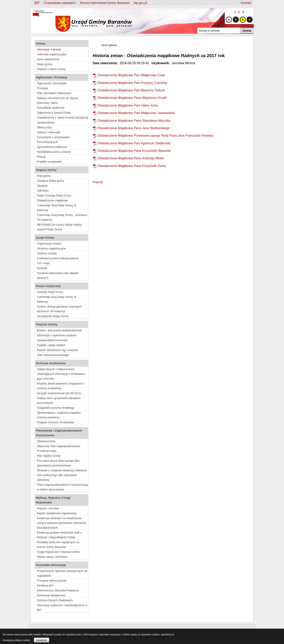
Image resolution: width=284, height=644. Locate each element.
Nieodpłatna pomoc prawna (54, 152)
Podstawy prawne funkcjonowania (58, 258)
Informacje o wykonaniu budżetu (57, 335)
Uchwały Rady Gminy (50, 292)
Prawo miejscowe (48, 286)
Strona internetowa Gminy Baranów (105, 3)
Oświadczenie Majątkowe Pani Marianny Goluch (131, 90)
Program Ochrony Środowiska (55, 422)
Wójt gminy (44, 176)
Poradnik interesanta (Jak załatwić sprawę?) (58, 275)
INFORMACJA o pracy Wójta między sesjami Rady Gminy (59, 227)
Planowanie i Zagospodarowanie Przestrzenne (59, 433)
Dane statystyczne (48, 59)
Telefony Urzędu (47, 253)
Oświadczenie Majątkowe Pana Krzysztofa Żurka (132, 166)
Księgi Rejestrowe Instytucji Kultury (58, 552)
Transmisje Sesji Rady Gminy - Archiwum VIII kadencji (62, 217)
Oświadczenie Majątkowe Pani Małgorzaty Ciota (131, 75)
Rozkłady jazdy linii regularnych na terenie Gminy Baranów (58, 545)
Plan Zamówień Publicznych (54, 93)
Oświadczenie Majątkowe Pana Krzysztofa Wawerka (134, 151)
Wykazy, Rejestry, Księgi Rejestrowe (53, 500)
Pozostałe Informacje (51, 565)
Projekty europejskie (49, 162)
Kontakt (246, 3)
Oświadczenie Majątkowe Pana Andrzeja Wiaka (131, 158)
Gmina (41, 43)
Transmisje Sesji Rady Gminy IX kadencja (57, 208)
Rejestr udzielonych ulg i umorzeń (58, 350)
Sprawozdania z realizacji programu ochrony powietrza (59, 415)
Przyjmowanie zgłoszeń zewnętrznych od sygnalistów (62, 573)
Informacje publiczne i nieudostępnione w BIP (62, 608)
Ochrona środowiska (51, 363)
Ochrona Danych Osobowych (55, 600)
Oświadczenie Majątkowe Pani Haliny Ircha (128, 105)
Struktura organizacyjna (51, 248)
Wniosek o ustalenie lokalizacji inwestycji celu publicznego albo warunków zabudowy (62, 475)
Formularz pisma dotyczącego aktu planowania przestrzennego (58, 463)
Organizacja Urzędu (49, 244)
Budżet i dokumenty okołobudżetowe (59, 330)
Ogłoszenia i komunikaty (52, 83)
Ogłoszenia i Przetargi (52, 77)
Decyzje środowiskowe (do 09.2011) (59, 393)
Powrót (98, 182)
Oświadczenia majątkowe (52, 200)
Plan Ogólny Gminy (49, 456)
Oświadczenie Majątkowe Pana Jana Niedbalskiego (134, 128)
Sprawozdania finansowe (52, 340)
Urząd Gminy (45, 238)
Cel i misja (43, 263)
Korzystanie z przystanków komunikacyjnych (53, 140)
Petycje (41, 157)
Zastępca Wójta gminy (51, 181)
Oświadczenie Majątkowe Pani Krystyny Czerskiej (132, 83)
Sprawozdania (46, 122)
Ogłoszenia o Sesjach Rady (54, 113)
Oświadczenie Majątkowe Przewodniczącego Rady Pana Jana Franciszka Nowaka (155, 136)
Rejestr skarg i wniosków (52, 557)
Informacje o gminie (49, 49)
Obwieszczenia (46, 441)
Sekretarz (43, 191)
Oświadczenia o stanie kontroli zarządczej (63, 118)
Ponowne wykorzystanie (52, 581)
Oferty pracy (44, 127)
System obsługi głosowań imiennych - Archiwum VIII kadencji (60, 309)
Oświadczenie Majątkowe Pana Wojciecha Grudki (132, 98)
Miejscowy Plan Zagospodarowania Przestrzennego (58, 448)
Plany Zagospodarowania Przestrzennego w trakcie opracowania (63, 487)
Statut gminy (45, 64)
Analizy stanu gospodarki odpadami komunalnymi (59, 400)
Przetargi (42, 88)
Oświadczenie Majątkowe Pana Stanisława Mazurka (134, 121)
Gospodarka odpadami (60, 3)
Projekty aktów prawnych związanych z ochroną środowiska (61, 386)
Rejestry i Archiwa (48, 508)
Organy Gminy (46, 170)
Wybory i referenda (49, 132)
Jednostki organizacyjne (52, 54)
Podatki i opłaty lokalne (51, 345)
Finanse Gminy (47, 324)
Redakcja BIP (45, 586)
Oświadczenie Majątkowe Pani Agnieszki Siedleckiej (134, 143)
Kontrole (42, 268)
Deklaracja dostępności (51, 595)
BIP (37, 3)
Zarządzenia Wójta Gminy (53, 316)
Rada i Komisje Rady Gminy (54, 196)
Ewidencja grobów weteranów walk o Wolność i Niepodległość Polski (59, 535)
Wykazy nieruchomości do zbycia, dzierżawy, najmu (58, 100)
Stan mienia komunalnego (53, 355)
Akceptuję (42, 640)
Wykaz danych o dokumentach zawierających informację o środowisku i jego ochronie (61, 374)
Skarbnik (42, 186)
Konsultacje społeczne (51, 108)
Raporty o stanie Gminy (51, 69)
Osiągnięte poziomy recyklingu (56, 408)
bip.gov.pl (140, 3)
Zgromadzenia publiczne (52, 147)
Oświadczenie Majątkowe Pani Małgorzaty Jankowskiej (136, 113)
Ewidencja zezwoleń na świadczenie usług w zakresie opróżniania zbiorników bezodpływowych (62, 523)
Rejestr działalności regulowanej (57, 513)
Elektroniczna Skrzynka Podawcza (58, 590)
